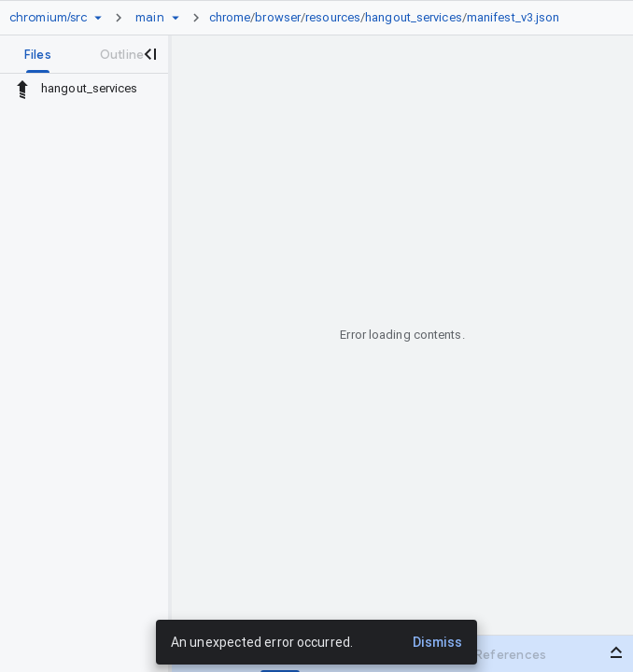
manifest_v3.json (513, 17)
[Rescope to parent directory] (22, 89)
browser (278, 17)
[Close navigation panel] (149, 54)
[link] (389, 18)
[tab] (38, 54)
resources (333, 17)
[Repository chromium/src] (48, 18)
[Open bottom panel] (616, 652)
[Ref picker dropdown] (176, 18)
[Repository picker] (98, 18)
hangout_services (414, 17)
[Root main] (149, 18)
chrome (230, 17)
